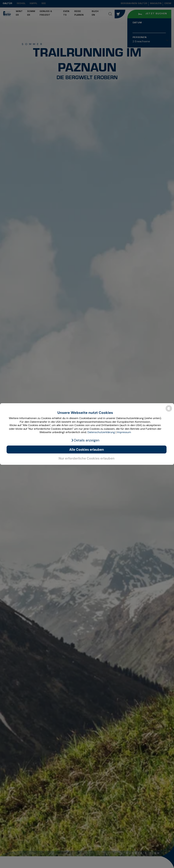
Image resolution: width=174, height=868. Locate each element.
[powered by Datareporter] (169, 411)
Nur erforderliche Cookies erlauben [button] (86, 458)
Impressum (124, 432)
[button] (85, 440)
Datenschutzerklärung (101, 432)
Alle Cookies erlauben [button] (87, 450)
